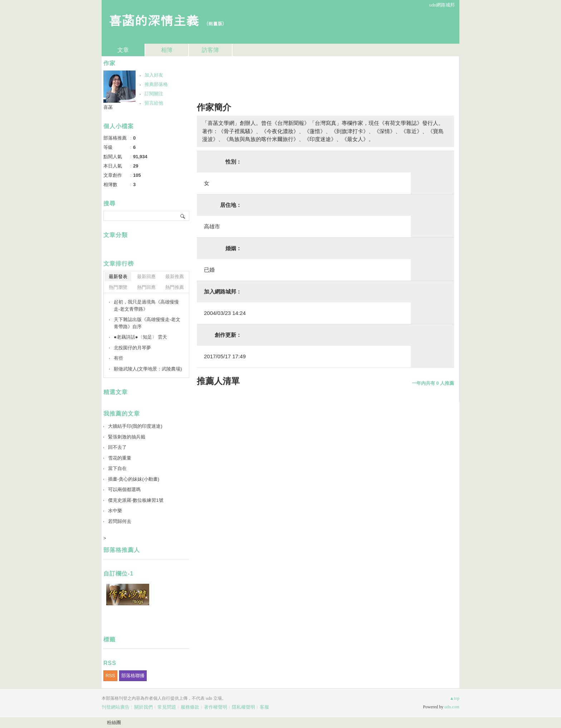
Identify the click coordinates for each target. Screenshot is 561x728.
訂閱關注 (154, 94)
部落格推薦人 (122, 550)
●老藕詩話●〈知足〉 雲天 (140, 337)
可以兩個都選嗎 (124, 489)
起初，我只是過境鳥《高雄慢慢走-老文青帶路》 (146, 305)
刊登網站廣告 (116, 707)
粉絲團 (114, 722)
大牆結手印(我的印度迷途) (135, 426)
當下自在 (117, 468)
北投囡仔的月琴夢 (132, 348)
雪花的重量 (120, 458)
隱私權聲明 (243, 707)
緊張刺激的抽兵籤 (127, 437)
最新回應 (146, 276)
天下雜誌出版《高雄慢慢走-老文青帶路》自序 (147, 323)
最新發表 (118, 276)
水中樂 (115, 511)
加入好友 (154, 75)
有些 (118, 358)
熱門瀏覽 (118, 287)
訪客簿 (210, 50)
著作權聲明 (216, 707)
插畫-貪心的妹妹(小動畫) (134, 479)
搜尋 (183, 216)
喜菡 (108, 107)
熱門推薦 (175, 287)
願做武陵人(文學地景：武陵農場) (148, 369)
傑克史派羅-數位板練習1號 (136, 500)
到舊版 (215, 23)
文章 (123, 50)
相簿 (167, 50)
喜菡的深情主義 (154, 20)
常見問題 (167, 707)
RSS (110, 676)
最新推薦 (175, 276)
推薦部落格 (156, 84)
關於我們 (143, 707)
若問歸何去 (120, 521)
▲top (455, 698)
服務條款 (190, 707)
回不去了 (117, 447)
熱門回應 (146, 287)
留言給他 (154, 103)
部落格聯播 (133, 676)
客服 (264, 707)
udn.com (452, 707)
